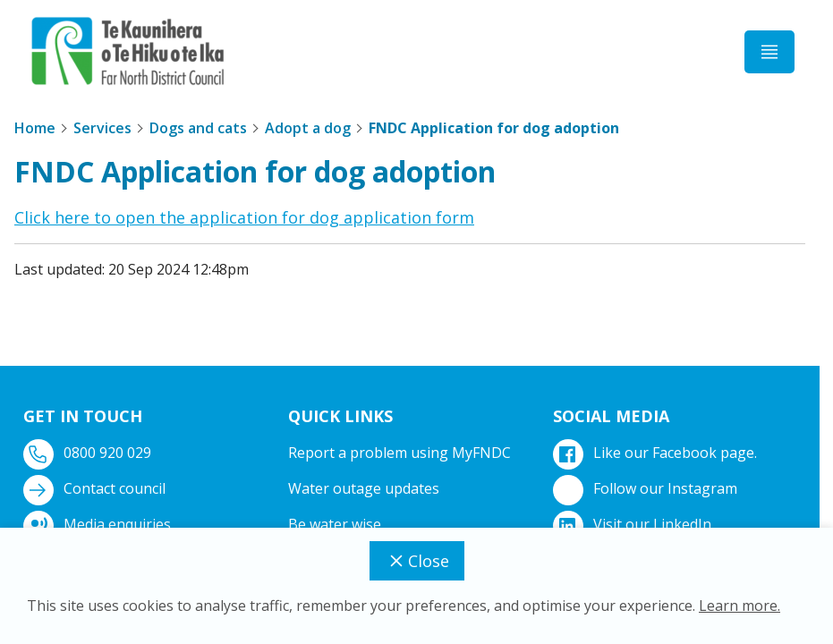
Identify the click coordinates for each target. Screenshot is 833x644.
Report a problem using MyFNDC (399, 453)
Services (102, 128)
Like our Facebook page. (657, 453)
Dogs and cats (198, 128)
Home (35, 128)
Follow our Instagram (647, 489)
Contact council (96, 489)
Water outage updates (364, 488)
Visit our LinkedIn (634, 525)
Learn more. (739, 606)
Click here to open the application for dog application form (244, 217)
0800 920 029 (89, 453)
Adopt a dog (308, 128)
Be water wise (335, 524)
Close (417, 561)
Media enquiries (99, 525)
